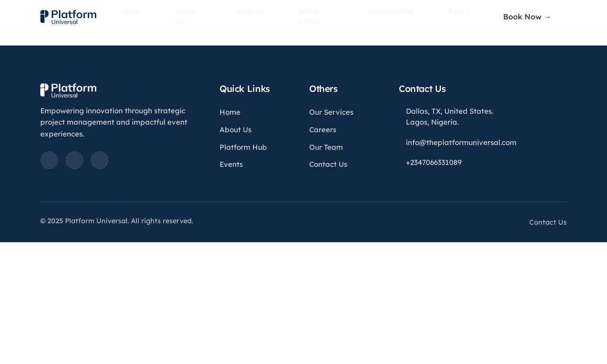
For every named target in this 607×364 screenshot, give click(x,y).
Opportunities (378, 17)
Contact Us (328, 164)
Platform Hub (243, 147)
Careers (323, 130)
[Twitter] (74, 160)
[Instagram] (100, 160)
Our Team (326, 147)
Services (252, 17)
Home (152, 17)
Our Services (331, 112)
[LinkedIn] (49, 160)
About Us (199, 17)
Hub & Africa (309, 17)
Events (436, 17)
